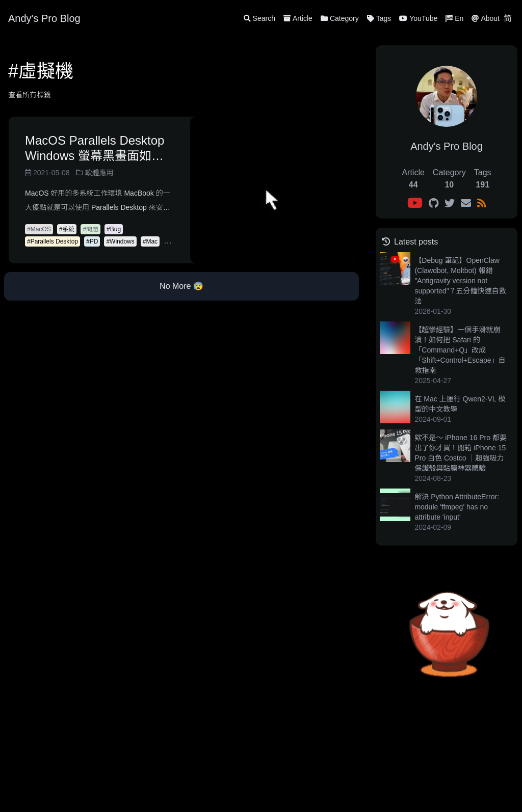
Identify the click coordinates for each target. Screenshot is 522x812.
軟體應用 (95, 173)
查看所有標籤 (30, 95)
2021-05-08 (47, 173)
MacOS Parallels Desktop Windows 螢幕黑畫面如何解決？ (95, 148)
